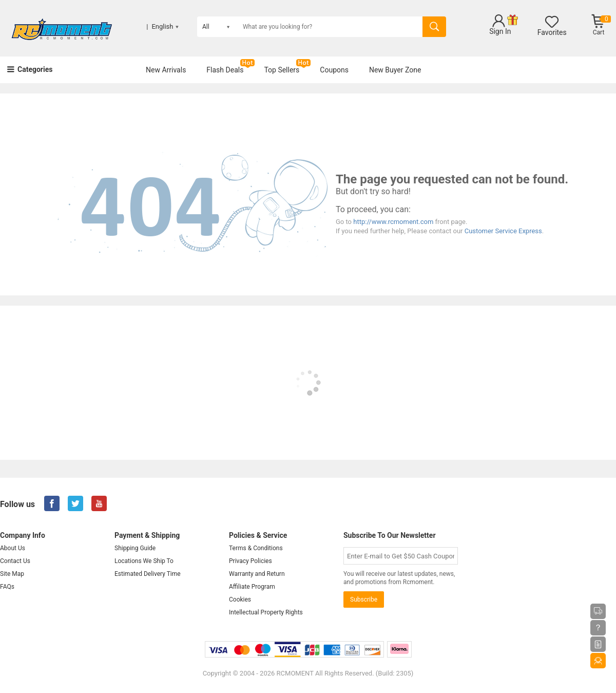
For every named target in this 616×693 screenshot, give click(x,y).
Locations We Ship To (144, 561)
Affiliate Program (252, 587)
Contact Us (15, 561)
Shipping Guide (135, 548)
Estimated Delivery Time (148, 574)
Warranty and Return (257, 574)
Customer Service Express (503, 231)
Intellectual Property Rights (266, 612)
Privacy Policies (251, 561)
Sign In (500, 31)
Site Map (12, 574)
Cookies (240, 600)
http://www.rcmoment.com (393, 222)
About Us (13, 548)
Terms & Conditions (256, 548)
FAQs (7, 587)
